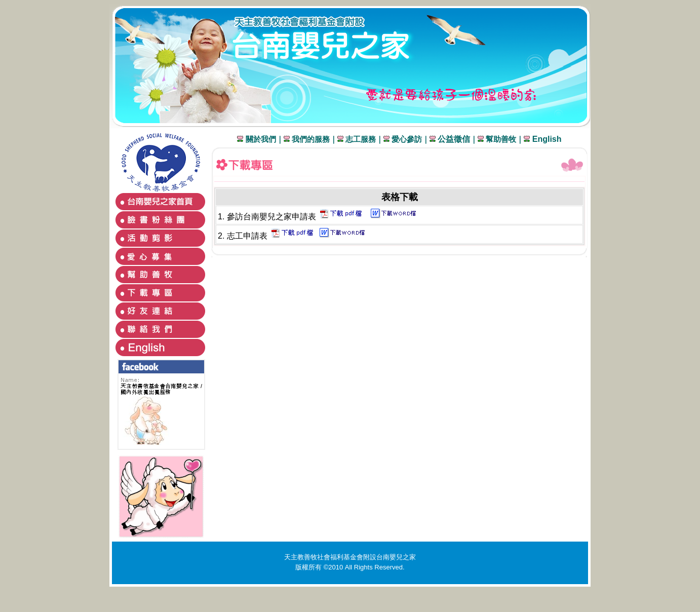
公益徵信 (454, 139)
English (546, 139)
